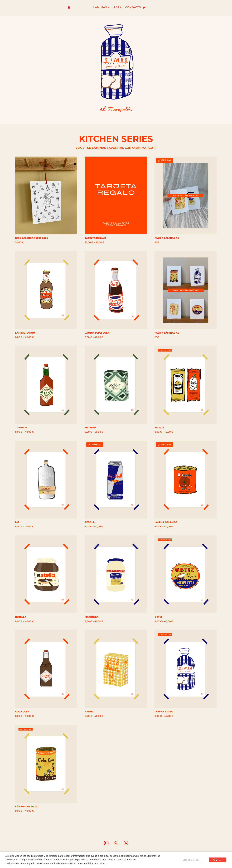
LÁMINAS (100, 8)
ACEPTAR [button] (217, 860)
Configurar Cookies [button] (191, 860)
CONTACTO (133, 8)
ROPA (118, 8)
